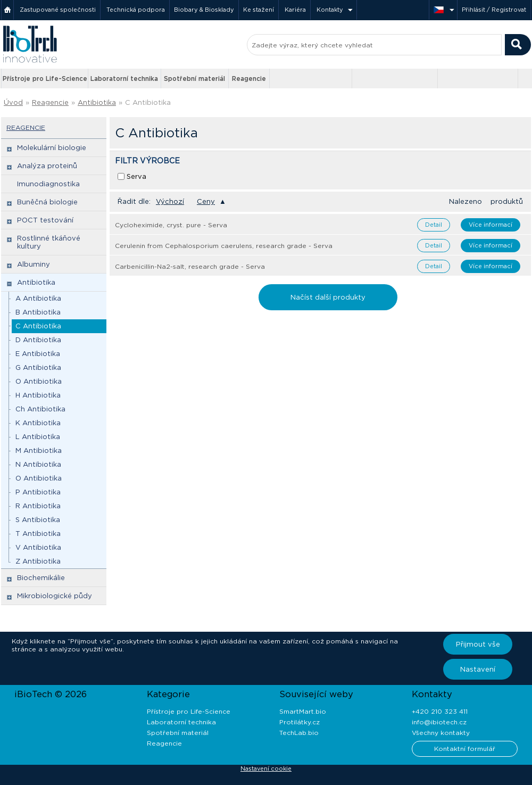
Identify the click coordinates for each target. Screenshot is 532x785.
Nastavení (478, 669)
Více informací (491, 225)
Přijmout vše (478, 644)
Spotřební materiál (194, 78)
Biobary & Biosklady (204, 10)
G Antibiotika (38, 367)
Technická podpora (136, 10)
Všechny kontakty (441, 733)
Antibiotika (97, 102)
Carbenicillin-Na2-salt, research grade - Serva (190, 266)
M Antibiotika (39, 451)
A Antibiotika (38, 298)
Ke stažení (259, 10)
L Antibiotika (38, 437)
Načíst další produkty (328, 297)
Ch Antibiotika (40, 409)
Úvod (13, 102)
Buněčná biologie (47, 202)
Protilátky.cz (300, 722)
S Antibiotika (38, 520)
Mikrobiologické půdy (55, 596)
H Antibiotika (38, 395)
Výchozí (170, 201)
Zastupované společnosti (58, 10)
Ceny (206, 201)
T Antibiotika (38, 534)
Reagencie (249, 78)
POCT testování (45, 220)
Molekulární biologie (52, 148)
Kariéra (295, 10)
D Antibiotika (38, 340)
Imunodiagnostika (48, 184)
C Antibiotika (148, 102)
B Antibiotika (38, 312)
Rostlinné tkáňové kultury (49, 242)
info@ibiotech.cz (439, 722)
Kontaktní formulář (465, 749)
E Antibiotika (38, 354)
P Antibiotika (38, 492)
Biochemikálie (41, 578)
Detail (434, 225)
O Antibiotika (39, 381)
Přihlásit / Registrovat (494, 10)
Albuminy (34, 264)
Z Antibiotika (38, 561)
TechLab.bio (299, 733)
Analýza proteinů (47, 166)
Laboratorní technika (124, 78)
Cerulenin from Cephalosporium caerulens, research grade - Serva (224, 246)
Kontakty (330, 10)
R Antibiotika (38, 506)
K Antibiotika (38, 423)
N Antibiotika (38, 464)
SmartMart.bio (303, 711)
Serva (136, 176)
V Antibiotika (38, 547)
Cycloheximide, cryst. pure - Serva (171, 225)
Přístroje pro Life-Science (45, 78)
